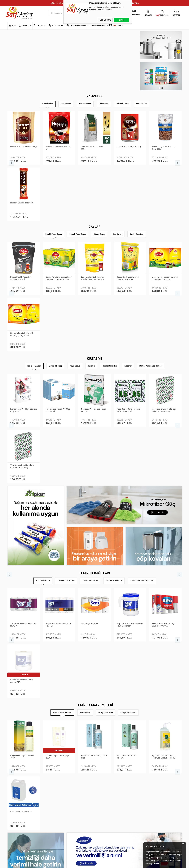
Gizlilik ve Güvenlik (44, 804)
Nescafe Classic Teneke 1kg (129, 147)
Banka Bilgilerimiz (15, 790)
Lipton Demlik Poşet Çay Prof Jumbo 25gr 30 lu (164, 222)
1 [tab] (159, 57)
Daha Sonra (105, 20)
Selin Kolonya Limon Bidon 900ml (93, 531)
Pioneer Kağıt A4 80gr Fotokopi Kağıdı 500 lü (24, 297)
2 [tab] (161, 57)
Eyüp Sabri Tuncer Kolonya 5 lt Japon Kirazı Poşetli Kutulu (58, 531)
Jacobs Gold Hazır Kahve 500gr (92, 148)
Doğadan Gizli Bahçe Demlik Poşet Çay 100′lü (129, 222)
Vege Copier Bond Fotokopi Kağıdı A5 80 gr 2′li (129, 297)
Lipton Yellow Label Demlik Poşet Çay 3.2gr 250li (57, 222)
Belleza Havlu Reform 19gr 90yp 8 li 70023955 (163, 456)
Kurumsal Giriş (14, 799)
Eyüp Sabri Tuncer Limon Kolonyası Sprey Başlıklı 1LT (22, 531)
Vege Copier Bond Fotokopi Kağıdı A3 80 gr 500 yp (164, 297)
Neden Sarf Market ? (16, 786)
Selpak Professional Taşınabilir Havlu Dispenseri (130, 456)
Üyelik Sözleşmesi (44, 790)
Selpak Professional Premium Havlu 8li (58, 456)
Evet (121, 20)
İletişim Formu (13, 795)
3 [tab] (163, 57)
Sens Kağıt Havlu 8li (89, 455)
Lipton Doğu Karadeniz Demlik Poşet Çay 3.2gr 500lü (23, 222)
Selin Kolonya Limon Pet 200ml (165, 530)
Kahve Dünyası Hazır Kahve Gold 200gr (164, 148)
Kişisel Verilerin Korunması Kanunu (48, 779)
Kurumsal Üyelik (14, 777)
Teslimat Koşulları (44, 786)
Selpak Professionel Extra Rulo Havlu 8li (23, 456)
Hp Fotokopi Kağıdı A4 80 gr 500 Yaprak (58, 297)
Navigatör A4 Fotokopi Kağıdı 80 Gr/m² (94, 297)
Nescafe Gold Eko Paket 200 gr (24, 147)
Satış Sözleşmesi (44, 795)
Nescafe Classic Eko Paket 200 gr (59, 148)
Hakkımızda (12, 782)
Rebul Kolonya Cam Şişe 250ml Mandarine (130, 531)
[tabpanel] (161, 45)
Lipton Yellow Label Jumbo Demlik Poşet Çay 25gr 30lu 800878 (93, 222)
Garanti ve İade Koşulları (47, 799)
